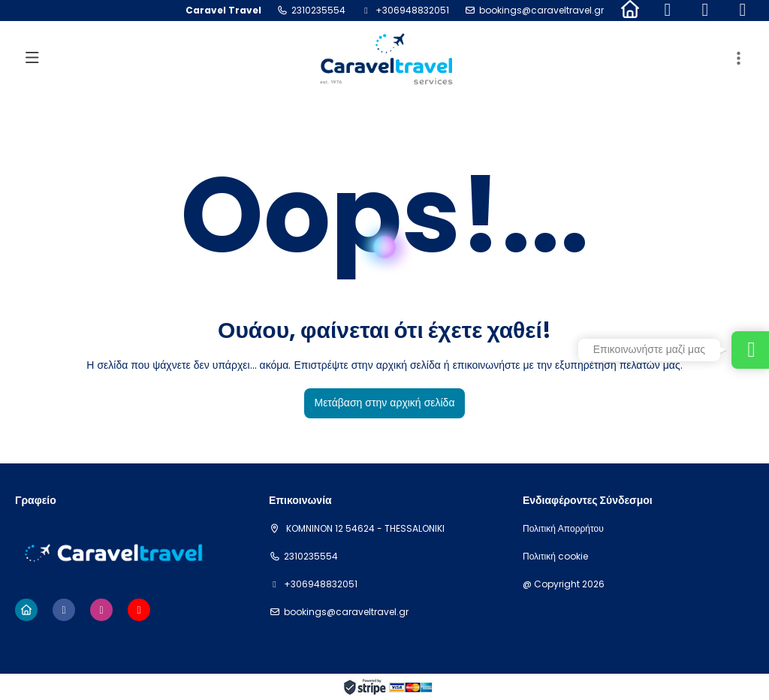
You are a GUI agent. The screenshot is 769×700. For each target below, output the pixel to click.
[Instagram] (705, 11)
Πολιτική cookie (555, 557)
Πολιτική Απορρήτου (563, 529)
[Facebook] (668, 11)
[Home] (630, 11)
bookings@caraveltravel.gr (541, 11)
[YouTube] (743, 11)
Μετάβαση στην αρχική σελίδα (384, 403)
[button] (739, 59)
